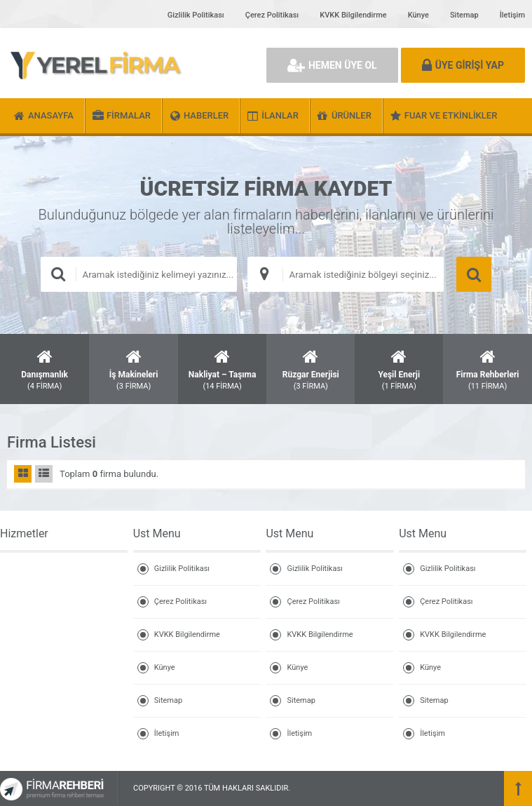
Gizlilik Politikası (196, 15)
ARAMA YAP (474, 274)
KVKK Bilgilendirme (353, 15)
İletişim (512, 15)
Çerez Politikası (272, 15)
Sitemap (464, 15)
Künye (418, 15)
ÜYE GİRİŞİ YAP (463, 65)
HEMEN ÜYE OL (332, 65)
